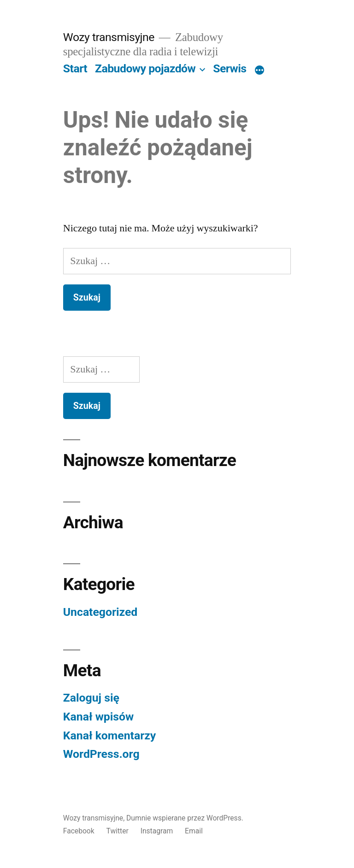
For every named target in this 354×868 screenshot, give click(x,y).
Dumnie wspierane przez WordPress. (185, 818)
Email (194, 831)
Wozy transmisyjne (109, 37)
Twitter (118, 831)
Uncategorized (100, 612)
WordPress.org (101, 754)
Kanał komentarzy (109, 735)
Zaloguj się (91, 698)
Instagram (157, 831)
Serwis (230, 68)
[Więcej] (260, 71)
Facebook (79, 831)
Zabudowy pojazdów (145, 68)
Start (75, 68)
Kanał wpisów (98, 717)
